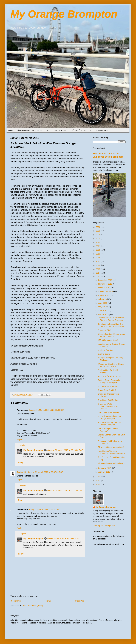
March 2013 (104, 314)
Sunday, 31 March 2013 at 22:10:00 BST (65, 450)
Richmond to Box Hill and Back (111, 463)
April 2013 (103, 311)
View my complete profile (104, 525)
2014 (98, 273)
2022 (98, 242)
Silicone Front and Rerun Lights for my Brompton (112, 335)
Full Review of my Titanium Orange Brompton (110, 424)
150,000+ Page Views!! (108, 386)
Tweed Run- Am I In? (107, 390)
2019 (98, 254)
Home (11, 130)
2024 (98, 235)
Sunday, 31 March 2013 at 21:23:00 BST (47, 410)
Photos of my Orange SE (82, 130)
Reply (19, 439)
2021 (98, 246)
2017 (98, 261)
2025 (98, 231)
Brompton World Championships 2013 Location (108, 406)
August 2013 (104, 295)
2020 (98, 250)
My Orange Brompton (64, 14)
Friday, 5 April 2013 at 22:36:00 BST (45, 509)
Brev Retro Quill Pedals (108, 400)
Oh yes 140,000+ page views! (111, 447)
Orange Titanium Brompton (57, 130)
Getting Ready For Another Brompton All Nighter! (109, 381)
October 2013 (104, 288)
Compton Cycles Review (108, 412)
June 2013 (103, 303)
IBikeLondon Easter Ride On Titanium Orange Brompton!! (111, 325)
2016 (98, 265)
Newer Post (16, 601)
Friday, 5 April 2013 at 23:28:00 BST (63, 538)
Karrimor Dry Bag (105, 350)
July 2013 (103, 299)
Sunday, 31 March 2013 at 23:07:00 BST (45, 472)
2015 (98, 269)
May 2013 (103, 307)
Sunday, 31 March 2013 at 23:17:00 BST (65, 490)
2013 (98, 277)
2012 (98, 477)
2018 (98, 258)
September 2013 (106, 291)
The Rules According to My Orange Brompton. (110, 417)
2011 (98, 480)
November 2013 (105, 284)
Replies (23, 445)
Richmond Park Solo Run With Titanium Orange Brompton (111, 319)
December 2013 (105, 280)
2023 (98, 239)
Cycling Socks (104, 354)
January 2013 (104, 472)
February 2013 (105, 468)
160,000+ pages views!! (108, 340)
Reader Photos (102, 130)
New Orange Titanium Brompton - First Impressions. (112, 452)
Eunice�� (22, 472)
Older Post (80, 601)
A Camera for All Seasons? (110, 376)
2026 (98, 227)
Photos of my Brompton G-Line (30, 130)
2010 (98, 484)
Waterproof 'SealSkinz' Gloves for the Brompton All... (111, 365)
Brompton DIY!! (105, 330)
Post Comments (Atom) (33, 606)
